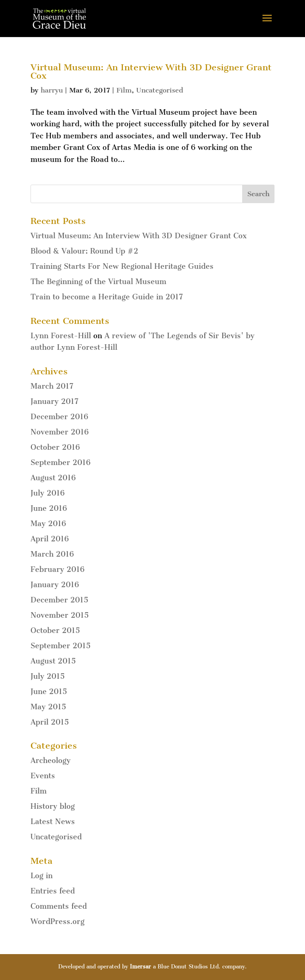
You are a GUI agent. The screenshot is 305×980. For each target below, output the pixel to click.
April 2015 (50, 722)
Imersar (140, 967)
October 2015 (55, 630)
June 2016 (49, 508)
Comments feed (59, 906)
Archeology (51, 760)
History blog (53, 806)
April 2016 (50, 539)
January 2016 (55, 585)
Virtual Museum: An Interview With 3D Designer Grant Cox (151, 71)
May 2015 (48, 707)
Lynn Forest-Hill (61, 336)
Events (43, 776)
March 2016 (52, 554)
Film (124, 90)
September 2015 (61, 646)
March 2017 (52, 386)
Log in (42, 876)
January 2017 (55, 401)
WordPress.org (58, 921)
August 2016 (53, 478)
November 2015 (60, 615)
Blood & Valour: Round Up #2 (84, 251)
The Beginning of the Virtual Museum (98, 282)
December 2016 (59, 417)
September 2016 (61, 462)
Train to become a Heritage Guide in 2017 (107, 297)
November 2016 (60, 432)
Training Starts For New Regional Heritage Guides (122, 266)
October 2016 (55, 447)
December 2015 (59, 600)
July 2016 (48, 493)
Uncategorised (160, 90)
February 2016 (58, 569)
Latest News (53, 822)
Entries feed (53, 891)
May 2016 (48, 524)
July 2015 (48, 676)
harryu (52, 90)
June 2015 (49, 692)
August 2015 (53, 661)
